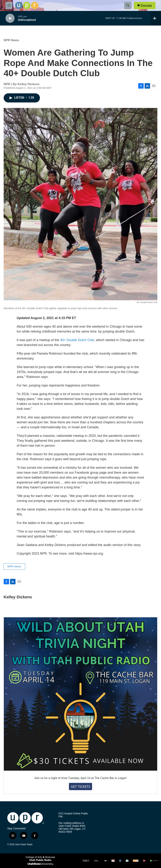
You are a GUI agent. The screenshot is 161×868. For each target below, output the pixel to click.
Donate (146, 6)
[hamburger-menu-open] (9, 5)
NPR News (11, 40)
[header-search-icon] (128, 5)
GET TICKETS (80, 787)
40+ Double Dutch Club (77, 340)
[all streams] (156, 18)
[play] (10, 18)
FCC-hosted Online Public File (73, 815)
